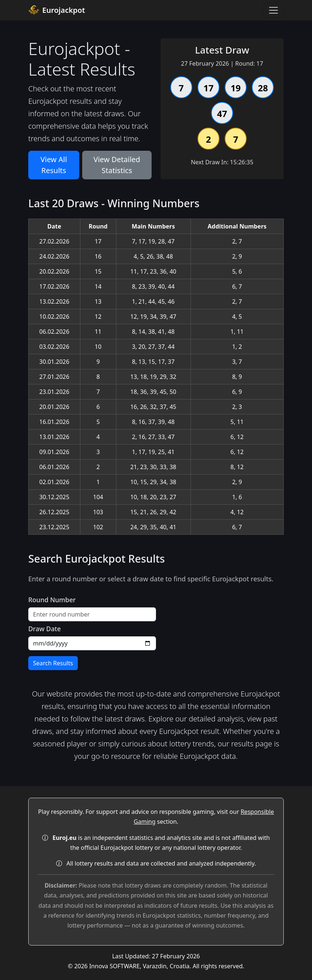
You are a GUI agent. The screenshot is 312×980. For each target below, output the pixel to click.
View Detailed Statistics (117, 165)
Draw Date (45, 629)
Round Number (52, 600)
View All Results (54, 165)
